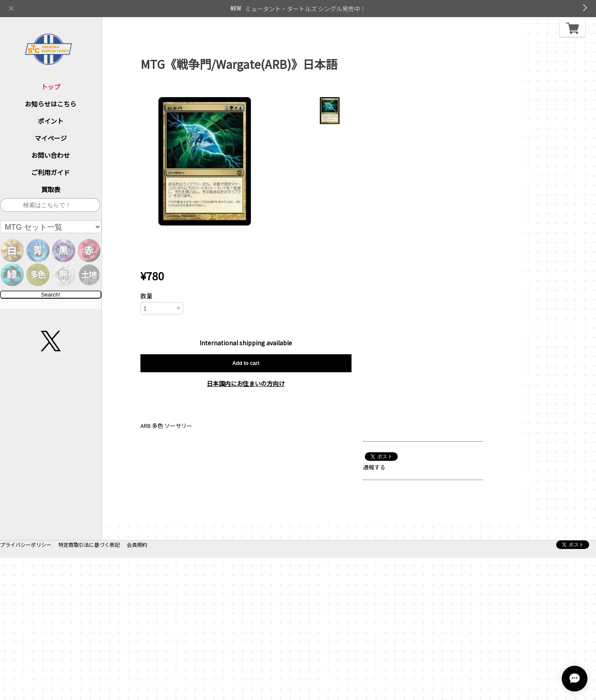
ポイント (51, 121)
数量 (146, 296)
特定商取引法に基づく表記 (89, 687)
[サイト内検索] (50, 205)
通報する (374, 467)
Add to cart (246, 363)
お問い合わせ (51, 155)
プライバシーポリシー (26, 687)
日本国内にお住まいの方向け (246, 383)
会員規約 (137, 687)
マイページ (51, 138)
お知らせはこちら (51, 104)
